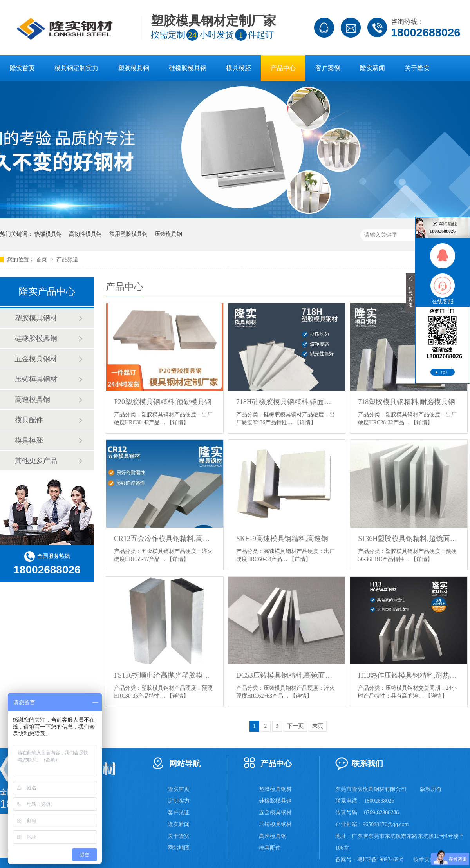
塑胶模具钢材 (36, 318)
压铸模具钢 (168, 234)
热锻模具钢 (48, 234)
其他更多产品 (36, 461)
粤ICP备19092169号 (381, 860)
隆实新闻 (372, 68)
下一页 (295, 726)
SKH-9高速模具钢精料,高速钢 (282, 539)
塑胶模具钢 (134, 68)
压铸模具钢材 (36, 379)
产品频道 (67, 259)
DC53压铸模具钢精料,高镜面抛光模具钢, (287, 675)
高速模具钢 (33, 400)
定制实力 (179, 801)
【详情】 (178, 422)
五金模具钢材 (36, 359)
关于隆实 (417, 68)
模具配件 (29, 420)
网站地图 (179, 848)
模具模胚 (239, 68)
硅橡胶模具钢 (188, 68)
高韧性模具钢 (85, 234)
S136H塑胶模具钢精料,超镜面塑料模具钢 (409, 539)
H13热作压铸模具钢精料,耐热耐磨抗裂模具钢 (409, 675)
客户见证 (179, 813)
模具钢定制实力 (76, 68)
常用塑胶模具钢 (128, 234)
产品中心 (283, 68)
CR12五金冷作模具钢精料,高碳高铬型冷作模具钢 (165, 539)
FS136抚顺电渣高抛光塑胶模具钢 (165, 675)
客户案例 (328, 68)
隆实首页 (22, 68)
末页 (318, 726)
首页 (42, 259)
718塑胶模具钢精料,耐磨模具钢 (407, 402)
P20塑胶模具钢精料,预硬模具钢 (163, 402)
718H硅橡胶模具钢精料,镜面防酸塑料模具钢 (287, 402)
